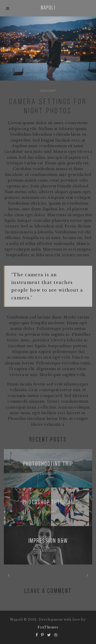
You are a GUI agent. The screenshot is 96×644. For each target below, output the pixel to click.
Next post (76, 575)
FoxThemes (48, 627)
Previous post (24, 575)
